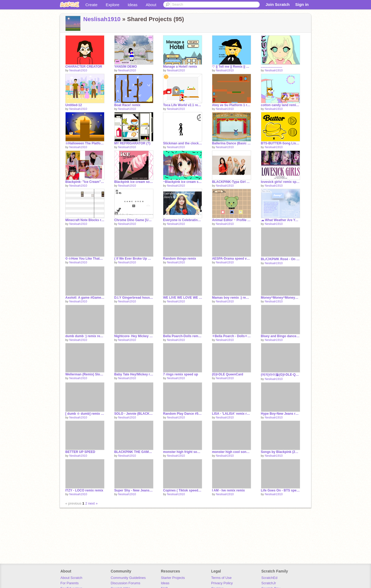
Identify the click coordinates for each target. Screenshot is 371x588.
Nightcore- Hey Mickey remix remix (134, 336)
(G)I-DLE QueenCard (228, 374)
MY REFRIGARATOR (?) (132, 143)
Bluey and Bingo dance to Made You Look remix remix (281, 336)
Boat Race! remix (127, 105)
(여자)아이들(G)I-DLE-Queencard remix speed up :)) (281, 375)
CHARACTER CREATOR (84, 67)
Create (91, 5)
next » (93, 503)
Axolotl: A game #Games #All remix (85, 298)
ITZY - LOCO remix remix (84, 490)
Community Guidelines (128, 578)
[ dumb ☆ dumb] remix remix (85, 414)
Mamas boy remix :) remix (232, 298)
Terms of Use (222, 578)
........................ (272, 67)
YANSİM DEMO (126, 67)
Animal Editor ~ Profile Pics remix (232, 220)
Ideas (133, 5)
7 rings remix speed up (181, 374)
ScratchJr (269, 583)
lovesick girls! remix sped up (281, 182)
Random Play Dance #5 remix (183, 414)
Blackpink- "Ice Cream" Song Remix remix (85, 182)
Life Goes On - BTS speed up (281, 490)
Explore (113, 5)
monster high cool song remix (232, 452)
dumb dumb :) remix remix (85, 336)
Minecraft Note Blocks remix (85, 220)
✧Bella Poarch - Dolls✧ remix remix (232, 336)
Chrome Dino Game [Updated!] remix (134, 220)
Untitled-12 (74, 105)
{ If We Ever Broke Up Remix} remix (134, 259)
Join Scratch (278, 4)
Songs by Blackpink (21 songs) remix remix (281, 452)
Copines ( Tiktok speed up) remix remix (183, 490)
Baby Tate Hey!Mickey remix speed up (134, 374)
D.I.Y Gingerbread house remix (134, 298)
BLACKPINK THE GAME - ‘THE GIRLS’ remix (134, 452)
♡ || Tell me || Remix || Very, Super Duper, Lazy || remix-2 (232, 67)
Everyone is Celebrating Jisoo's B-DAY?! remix (183, 220)
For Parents (70, 583)
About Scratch (71, 578)
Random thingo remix (179, 259)
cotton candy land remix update (281, 105)
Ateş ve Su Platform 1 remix (232, 105)
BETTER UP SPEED (80, 452)
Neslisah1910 (102, 19)
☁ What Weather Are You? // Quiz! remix (281, 220)
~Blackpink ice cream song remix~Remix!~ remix (183, 182)
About (151, 5)
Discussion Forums (125, 583)
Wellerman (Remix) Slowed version (85, 374)
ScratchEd (269, 578)
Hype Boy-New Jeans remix (281, 414)
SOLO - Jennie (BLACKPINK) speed (134, 414)
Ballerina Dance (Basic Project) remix (232, 143)
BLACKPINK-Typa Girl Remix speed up (232, 182)
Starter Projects (173, 578)
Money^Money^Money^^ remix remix (281, 298)
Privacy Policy (222, 583)
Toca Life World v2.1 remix (183, 105)
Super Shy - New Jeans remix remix (134, 490)
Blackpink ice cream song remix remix (134, 182)
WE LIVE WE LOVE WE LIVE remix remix (183, 298)
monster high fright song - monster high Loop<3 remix (183, 452)
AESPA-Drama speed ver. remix (232, 259)
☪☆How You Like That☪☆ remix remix (85, 259)
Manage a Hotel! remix (180, 67)
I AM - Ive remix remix (228, 490)
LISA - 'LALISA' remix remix (232, 414)
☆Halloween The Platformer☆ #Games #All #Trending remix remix (85, 143)
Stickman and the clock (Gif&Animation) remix (183, 143)
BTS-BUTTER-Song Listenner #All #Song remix (281, 143)
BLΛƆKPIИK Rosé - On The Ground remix (281, 259)
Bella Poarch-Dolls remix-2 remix (183, 336)
